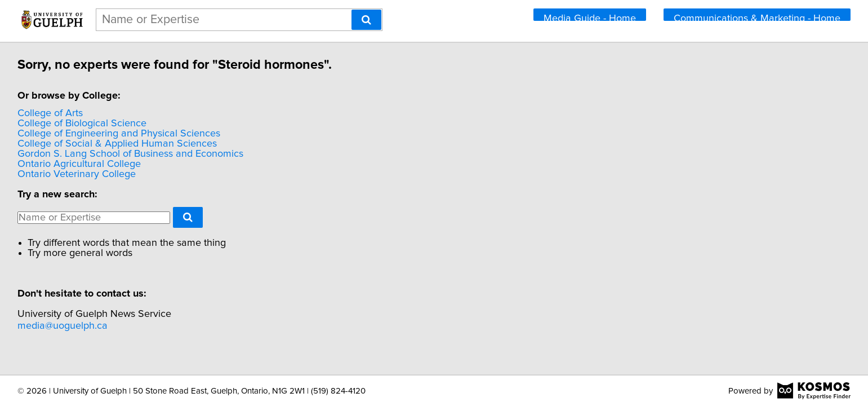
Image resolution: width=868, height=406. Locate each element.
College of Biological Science (161, 123)
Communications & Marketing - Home (757, 19)
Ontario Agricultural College (158, 164)
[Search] (366, 20)
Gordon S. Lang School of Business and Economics (209, 154)
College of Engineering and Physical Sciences (198, 134)
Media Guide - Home (590, 19)
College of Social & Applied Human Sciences (196, 144)
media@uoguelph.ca (141, 326)
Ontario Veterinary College (155, 174)
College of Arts (129, 113)
